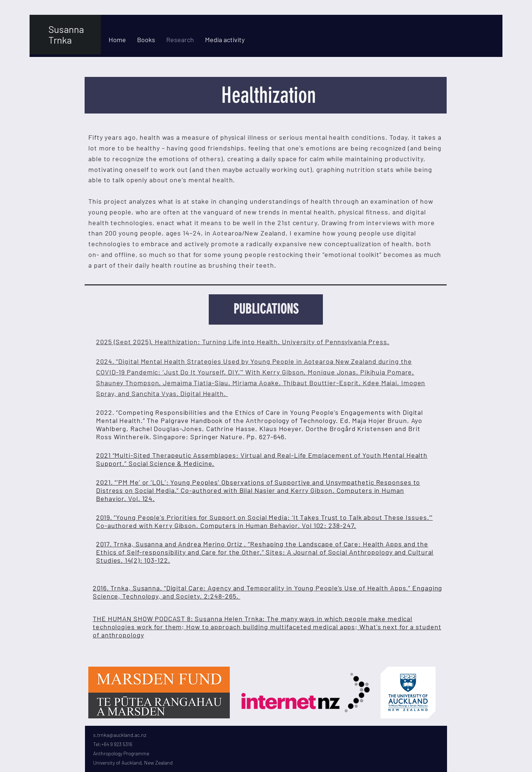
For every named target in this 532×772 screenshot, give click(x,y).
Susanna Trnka (66, 34)
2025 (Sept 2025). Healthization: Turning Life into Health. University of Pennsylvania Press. (243, 342)
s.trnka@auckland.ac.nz (120, 735)
